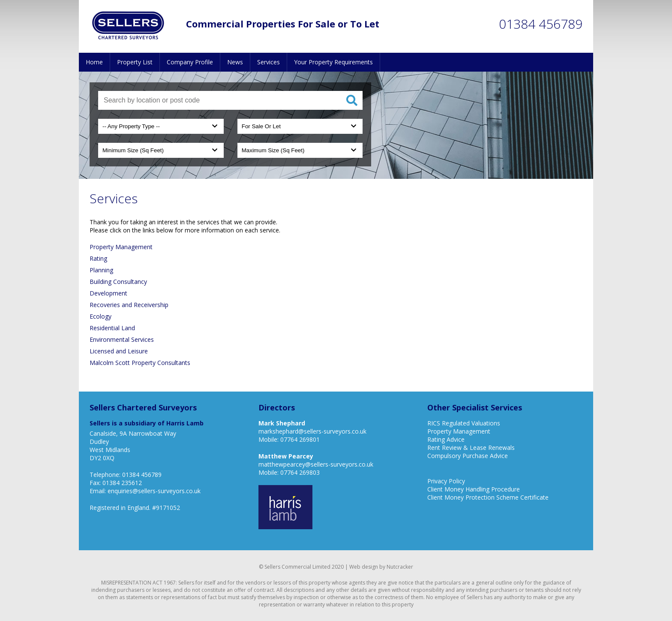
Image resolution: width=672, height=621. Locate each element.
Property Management (121, 247)
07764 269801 (300, 439)
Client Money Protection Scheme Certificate (488, 497)
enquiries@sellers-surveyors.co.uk (154, 491)
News (235, 62)
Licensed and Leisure (119, 351)
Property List (135, 62)
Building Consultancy (118, 282)
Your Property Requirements (333, 62)
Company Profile (190, 62)
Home (94, 62)
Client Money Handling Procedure (474, 489)
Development (108, 293)
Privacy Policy (446, 481)
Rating (98, 258)
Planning (101, 270)
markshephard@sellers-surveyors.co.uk (312, 431)
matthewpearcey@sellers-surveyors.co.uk (316, 464)
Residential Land (112, 328)
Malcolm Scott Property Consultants (140, 363)
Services (268, 62)
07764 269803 (300, 472)
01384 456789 (541, 24)
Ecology (100, 316)
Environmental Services (122, 339)
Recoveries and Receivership (129, 305)
